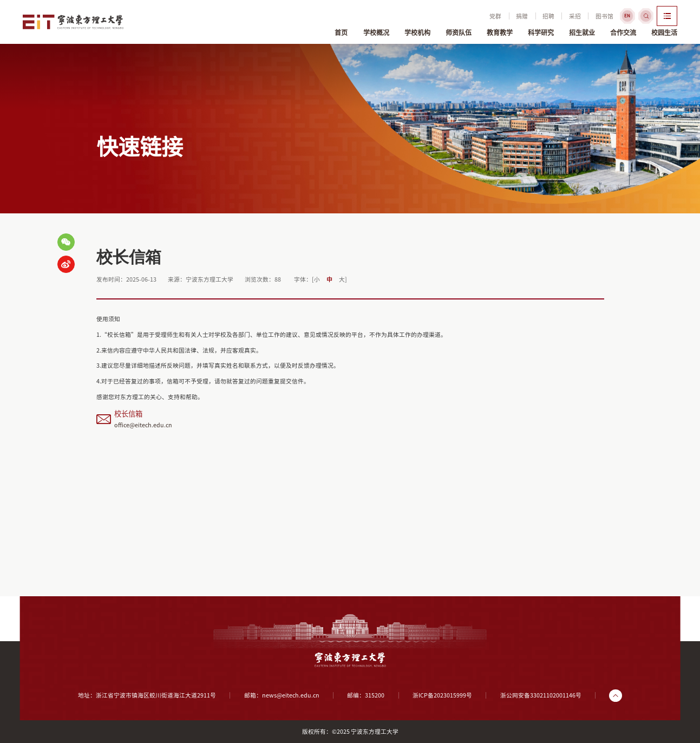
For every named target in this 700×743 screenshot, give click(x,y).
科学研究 (541, 30)
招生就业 (582, 30)
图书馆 (585, 17)
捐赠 (503, 17)
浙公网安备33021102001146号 (541, 695)
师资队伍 (459, 30)
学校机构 (417, 30)
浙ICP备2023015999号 (442, 695)
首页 (341, 30)
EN (609, 16)
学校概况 (376, 30)
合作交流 (623, 30)
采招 (557, 17)
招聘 (530, 17)
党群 (477, 17)
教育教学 (500, 30)
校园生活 (664, 30)
